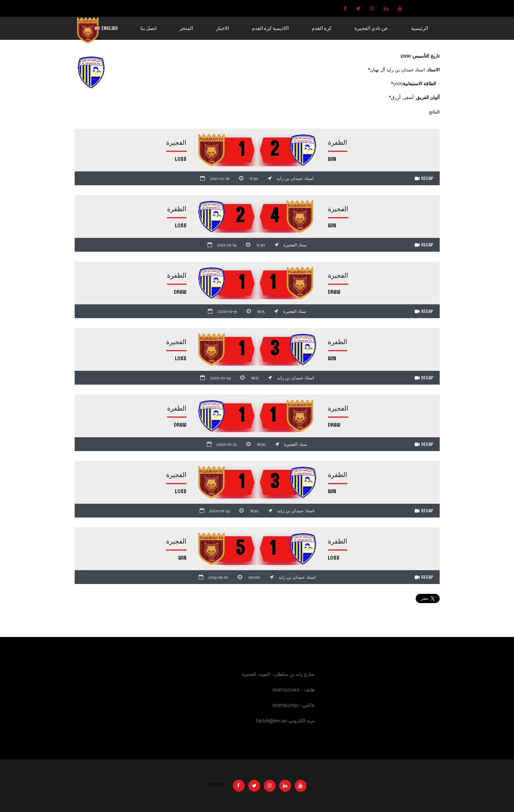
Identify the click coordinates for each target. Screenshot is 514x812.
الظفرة (338, 143)
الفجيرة (176, 143)
